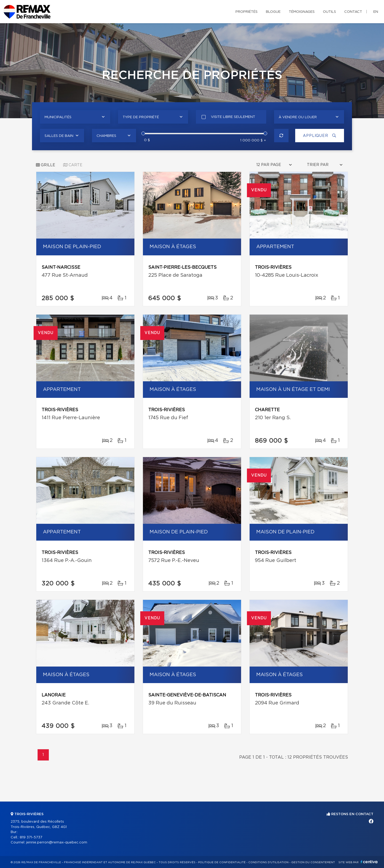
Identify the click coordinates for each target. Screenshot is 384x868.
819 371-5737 (31, 837)
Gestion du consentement (313, 862)
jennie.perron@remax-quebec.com (57, 843)
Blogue (273, 12)
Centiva (369, 862)
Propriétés (247, 12)
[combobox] (75, 117)
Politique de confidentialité (222, 862)
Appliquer (319, 136)
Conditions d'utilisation (268, 862)
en (376, 12)
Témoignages (302, 12)
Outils (329, 12)
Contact (353, 12)
